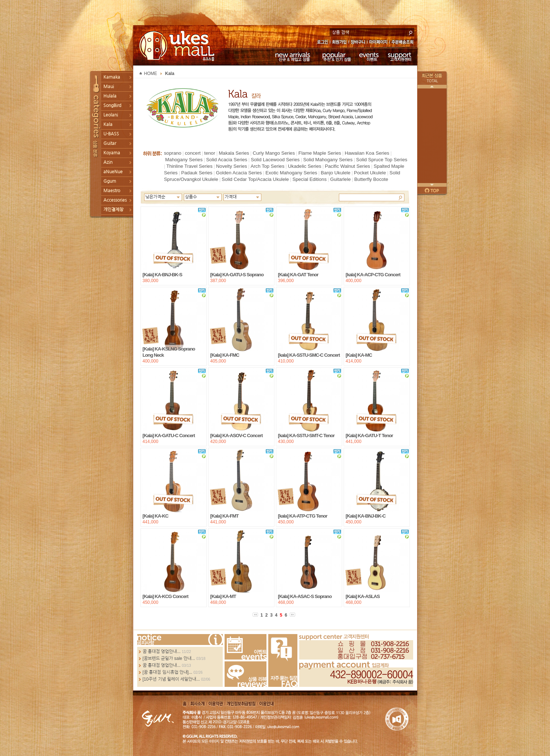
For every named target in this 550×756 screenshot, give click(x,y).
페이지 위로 (432, 190)
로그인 (322, 43)
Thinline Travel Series (189, 166)
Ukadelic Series (305, 166)
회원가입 (340, 43)
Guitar (110, 143)
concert (193, 153)
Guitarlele (340, 179)
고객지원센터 (400, 56)
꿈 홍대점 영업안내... (162, 652)
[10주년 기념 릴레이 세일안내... (171, 679)
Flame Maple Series (320, 153)
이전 (432, 87)
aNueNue (113, 172)
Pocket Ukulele (370, 173)
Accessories (115, 200)
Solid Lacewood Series (275, 160)
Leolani (111, 115)
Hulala (110, 96)
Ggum (110, 181)
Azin (108, 162)
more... (180, 640)
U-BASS (111, 134)
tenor (210, 153)
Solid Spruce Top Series (382, 160)
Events (246, 647)
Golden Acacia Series (239, 173)
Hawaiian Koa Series (367, 153)
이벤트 (369, 56)
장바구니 (358, 43)
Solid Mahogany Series (328, 160)
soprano (173, 153)
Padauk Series (197, 173)
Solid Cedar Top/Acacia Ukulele (255, 179)
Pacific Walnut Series (347, 166)
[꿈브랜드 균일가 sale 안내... (169, 658)
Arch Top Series (267, 166)
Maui (109, 87)
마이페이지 (378, 43)
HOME (151, 74)
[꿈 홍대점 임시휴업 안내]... (168, 672)
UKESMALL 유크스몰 (178, 45)
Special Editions (309, 179)
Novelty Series (232, 166)
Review (246, 674)
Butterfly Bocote (371, 179)
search (411, 32)
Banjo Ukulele (335, 173)
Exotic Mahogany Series (291, 173)
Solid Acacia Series (227, 160)
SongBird (112, 106)
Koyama (112, 153)
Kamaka (112, 77)
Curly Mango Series (274, 153)
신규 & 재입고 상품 (292, 56)
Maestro (112, 191)
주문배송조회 (403, 43)
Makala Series (234, 153)
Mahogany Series (184, 160)
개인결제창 (113, 210)
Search (400, 197)
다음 (432, 185)
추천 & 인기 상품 (336, 56)
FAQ (283, 660)
